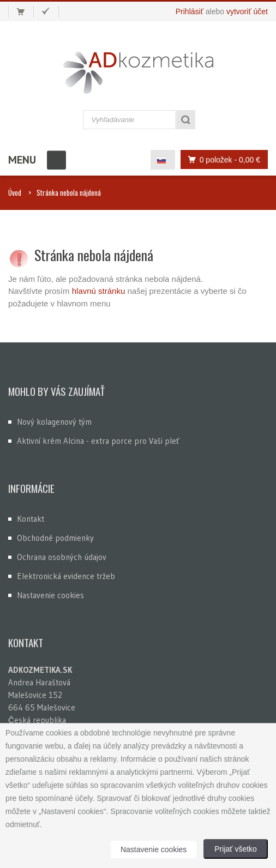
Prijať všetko (236, 849)
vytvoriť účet (247, 11)
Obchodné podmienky (55, 538)
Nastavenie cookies (50, 595)
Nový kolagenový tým (54, 422)
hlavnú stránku (100, 291)
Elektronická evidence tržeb (66, 576)
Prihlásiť (190, 11)
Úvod (15, 192)
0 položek (221, 159)
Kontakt (31, 519)
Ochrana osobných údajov (62, 557)
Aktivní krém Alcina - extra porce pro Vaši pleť (98, 441)
